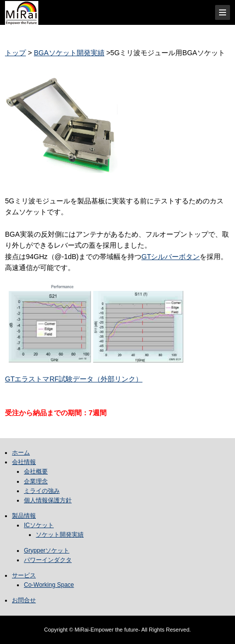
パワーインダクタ (48, 560)
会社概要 (36, 471)
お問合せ (24, 600)
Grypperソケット (47, 551)
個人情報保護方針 (48, 500)
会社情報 (24, 462)
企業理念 (36, 481)
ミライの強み (42, 491)
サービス (24, 575)
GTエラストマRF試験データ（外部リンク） (74, 379)
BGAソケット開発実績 (69, 53)
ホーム (21, 453)
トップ (15, 53)
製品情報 (24, 516)
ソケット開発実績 (60, 535)
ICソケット (39, 525)
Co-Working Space (49, 585)
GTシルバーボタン (171, 257)
